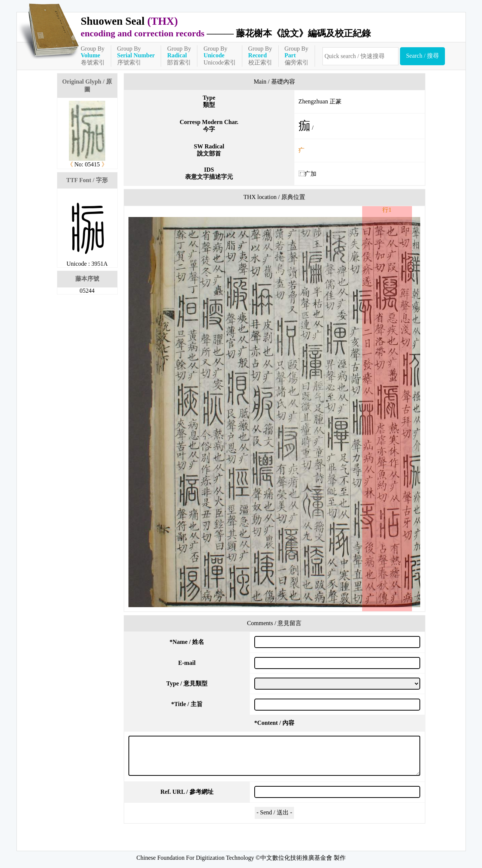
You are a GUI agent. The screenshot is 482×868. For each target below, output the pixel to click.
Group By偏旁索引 (297, 55)
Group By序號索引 (136, 55)
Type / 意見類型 (187, 683)
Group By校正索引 (260, 55)
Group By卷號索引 (93, 55)
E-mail (187, 663)
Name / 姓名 (187, 642)
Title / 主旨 (187, 704)
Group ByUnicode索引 (219, 55)
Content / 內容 (275, 723)
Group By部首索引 (179, 55)
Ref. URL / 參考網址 (187, 792)
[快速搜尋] (361, 56)
